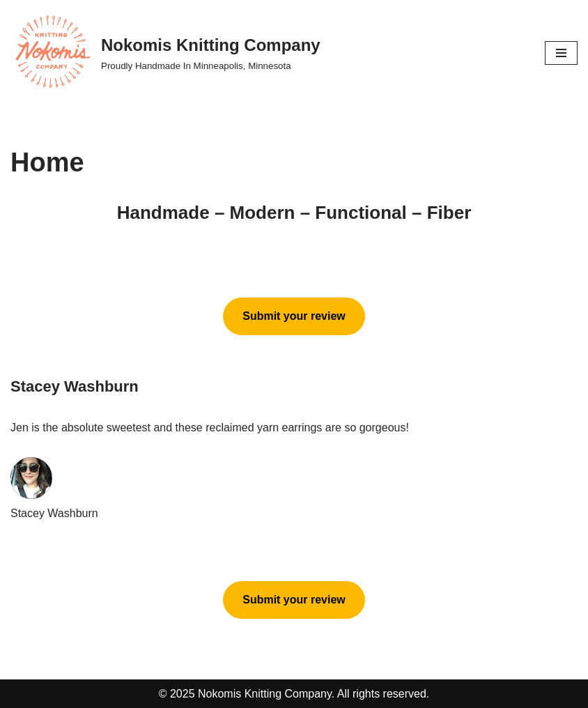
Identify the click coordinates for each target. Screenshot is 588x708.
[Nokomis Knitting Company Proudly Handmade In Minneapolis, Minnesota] (165, 53)
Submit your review (294, 316)
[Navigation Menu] (561, 53)
